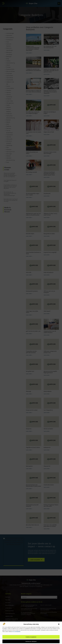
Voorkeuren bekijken (31, 641)
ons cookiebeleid (16, 632)
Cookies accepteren (31, 637)
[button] (59, 624)
